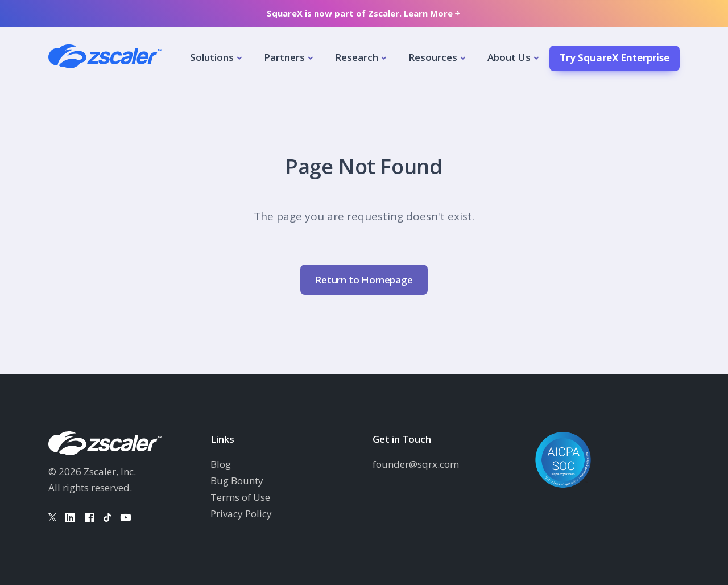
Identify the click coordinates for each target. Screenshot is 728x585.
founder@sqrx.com (416, 464)
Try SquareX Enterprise (615, 58)
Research (357, 57)
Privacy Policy (241, 514)
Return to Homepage (364, 280)
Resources (433, 57)
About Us (509, 57)
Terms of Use (240, 497)
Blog (221, 464)
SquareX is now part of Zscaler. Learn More (364, 13)
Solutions (212, 57)
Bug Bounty (237, 481)
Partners (284, 57)
